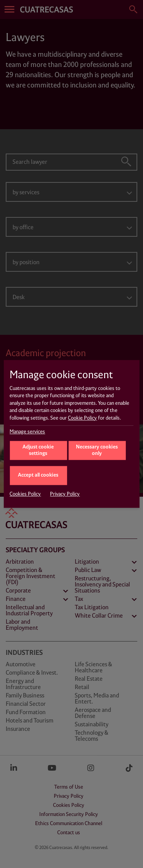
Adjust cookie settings (38, 451)
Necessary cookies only (97, 451)
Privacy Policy (65, 494)
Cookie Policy (82, 418)
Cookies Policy (25, 494)
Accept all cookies (38, 475)
